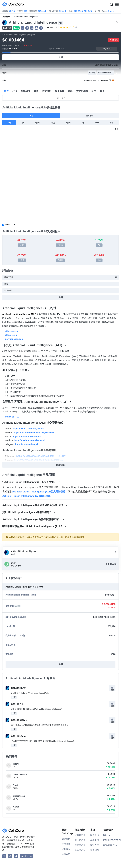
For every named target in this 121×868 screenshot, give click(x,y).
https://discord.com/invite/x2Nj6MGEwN (34, 433)
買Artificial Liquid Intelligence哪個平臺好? (29, 512)
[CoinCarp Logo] (14, 4)
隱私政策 (66, 849)
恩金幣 (16, 764)
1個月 (37, 123)
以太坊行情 (80, 840)
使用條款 (66, 844)
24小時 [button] (107, 49)
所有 (111, 123)
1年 (83, 123)
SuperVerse (19, 796)
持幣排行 (47, 91)
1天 (9, 123)
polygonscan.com (14, 339)
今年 (97, 123)
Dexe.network (20, 774)
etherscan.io (11, 331)
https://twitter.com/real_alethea (28, 429)
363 (25, 11)
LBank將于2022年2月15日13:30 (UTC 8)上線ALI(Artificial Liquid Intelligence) (42, 741)
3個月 (53, 123)
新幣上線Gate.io (16, 720)
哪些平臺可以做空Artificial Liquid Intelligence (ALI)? (35, 526)
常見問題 (94, 850)
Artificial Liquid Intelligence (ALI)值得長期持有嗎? (33, 519)
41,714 (12, 11)
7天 (23, 123)
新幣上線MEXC (16, 688)
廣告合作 (94, 835)
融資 (36, 91)
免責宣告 (66, 854)
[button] (27, 28)
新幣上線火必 (15, 704)
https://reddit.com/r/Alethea (27, 437)
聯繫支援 (94, 845)
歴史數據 (60, 91)
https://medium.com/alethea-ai (30, 440)
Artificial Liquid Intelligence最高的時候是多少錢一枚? (35, 505)
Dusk (16, 785)
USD (8, 225)
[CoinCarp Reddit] (16, 856)
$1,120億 (63, 11)
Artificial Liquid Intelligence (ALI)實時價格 (27, 496)
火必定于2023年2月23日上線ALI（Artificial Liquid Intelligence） (37, 709)
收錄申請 (94, 840)
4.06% (113, 40)
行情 (15, 91)
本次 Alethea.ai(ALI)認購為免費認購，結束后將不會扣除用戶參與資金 (40, 725)
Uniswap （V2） (13, 417)
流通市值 (90, 116)
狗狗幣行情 (80, 850)
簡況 (6, 91)
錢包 (102, 91)
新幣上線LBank (16, 736)
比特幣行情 (80, 835)
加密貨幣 (6, 17)
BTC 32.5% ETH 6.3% (83, 11)
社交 (94, 91)
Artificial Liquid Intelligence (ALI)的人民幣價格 (39, 492)
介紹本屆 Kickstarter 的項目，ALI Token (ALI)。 (31, 693)
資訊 (70, 91)
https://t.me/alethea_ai (26, 444)
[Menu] (117, 4)
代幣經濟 (25, 91)
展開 (61, 57)
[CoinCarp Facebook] (10, 856)
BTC (16, 225)
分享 (60, 98)
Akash (16, 807)
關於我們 (66, 839)
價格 (31, 116)
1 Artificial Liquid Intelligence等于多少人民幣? (31, 482)
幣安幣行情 (80, 845)
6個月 (68, 123)
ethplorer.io (11, 335)
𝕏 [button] (23, 28)
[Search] (111, 4)
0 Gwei (110, 11)
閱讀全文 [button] (61, 465)
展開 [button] (61, 664)
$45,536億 (42, 11)
